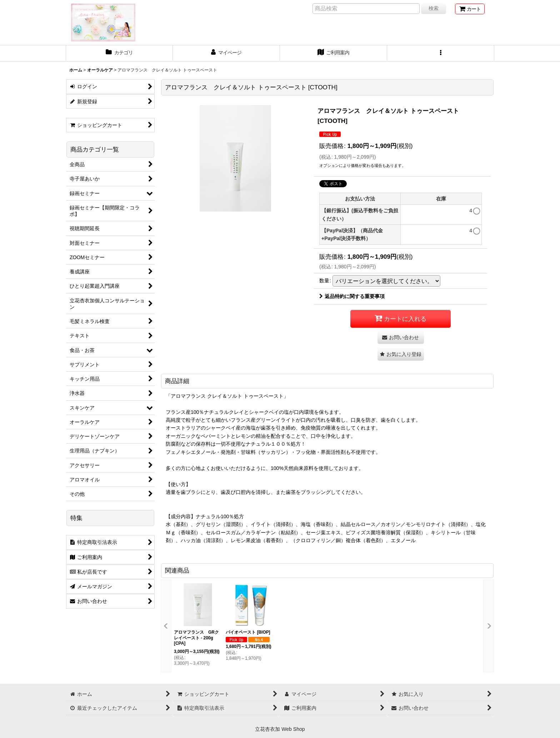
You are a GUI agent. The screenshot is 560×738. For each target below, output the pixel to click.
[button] (441, 53)
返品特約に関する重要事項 (352, 296)
